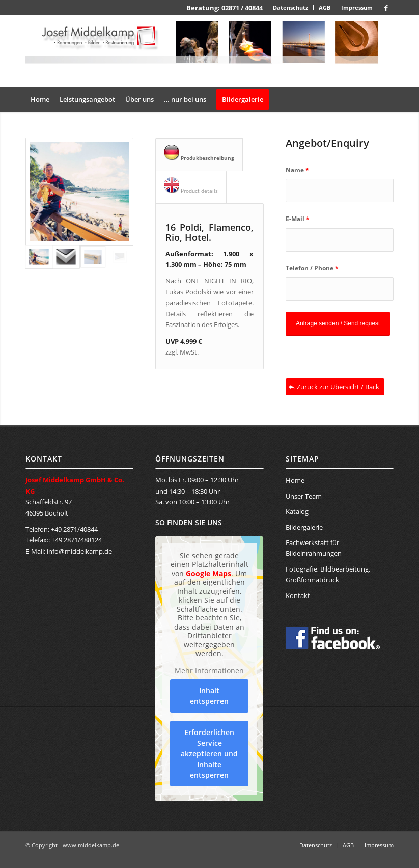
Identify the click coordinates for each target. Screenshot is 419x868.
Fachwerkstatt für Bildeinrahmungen (314, 548)
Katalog (297, 511)
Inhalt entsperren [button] (209, 696)
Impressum (357, 7)
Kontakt (298, 595)
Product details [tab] (191, 186)
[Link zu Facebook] (386, 8)
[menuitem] (291, 8)
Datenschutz (290, 7)
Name (297, 170)
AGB (325, 7)
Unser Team (304, 496)
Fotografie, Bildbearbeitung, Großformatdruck (328, 574)
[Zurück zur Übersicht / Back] (335, 387)
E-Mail (298, 219)
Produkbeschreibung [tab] (199, 153)
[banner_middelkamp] (209, 51)
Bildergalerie (304, 527)
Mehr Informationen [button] (209, 671)
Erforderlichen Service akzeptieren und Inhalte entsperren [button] (209, 754)
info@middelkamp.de (79, 551)
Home (295, 480)
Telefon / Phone (312, 268)
